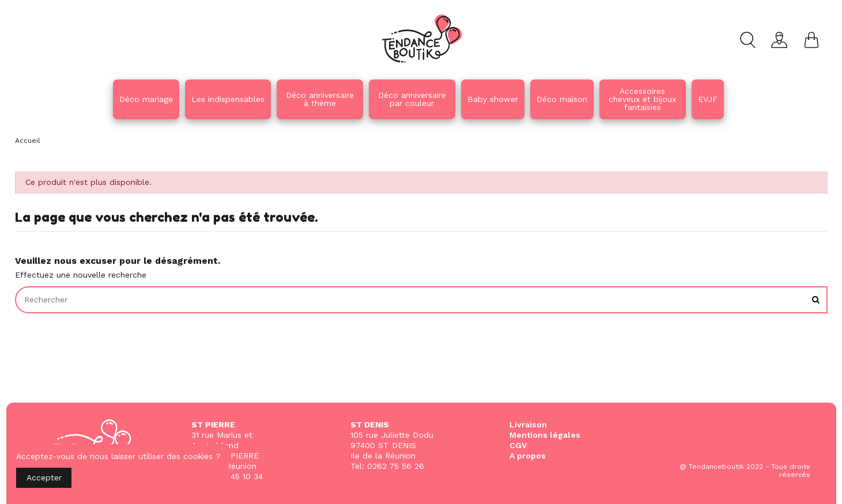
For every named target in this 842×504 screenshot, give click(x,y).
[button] (320, 99)
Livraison (528, 425)
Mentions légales (545, 435)
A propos (528, 456)
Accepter (44, 478)
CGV (518, 445)
